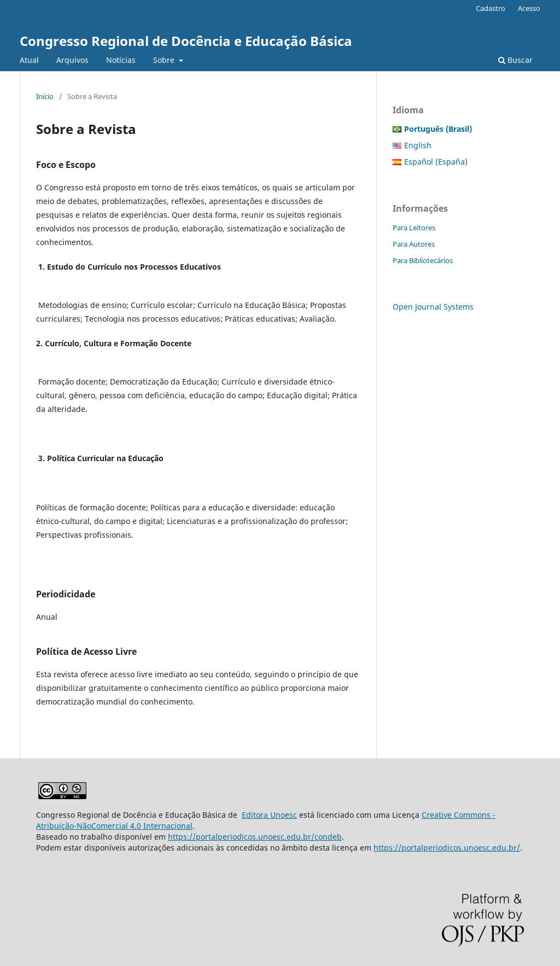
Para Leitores (414, 228)
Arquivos (72, 60)
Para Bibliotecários (423, 260)
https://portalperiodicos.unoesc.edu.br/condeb (255, 837)
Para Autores (414, 244)
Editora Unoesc (269, 815)
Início (45, 96)
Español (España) (436, 162)
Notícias (121, 60)
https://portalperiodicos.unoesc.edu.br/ (447, 848)
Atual (29, 60)
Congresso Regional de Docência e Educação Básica (186, 41)
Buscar (515, 60)
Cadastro (491, 8)
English (418, 145)
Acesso (529, 8)
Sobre (165, 60)
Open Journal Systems (433, 307)
